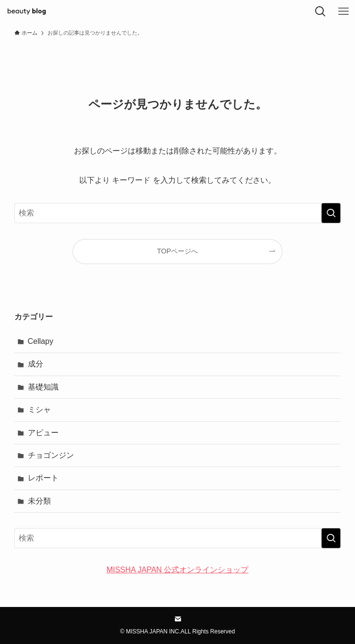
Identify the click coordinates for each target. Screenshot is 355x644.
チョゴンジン (51, 455)
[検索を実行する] (331, 213)
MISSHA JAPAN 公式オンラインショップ (178, 570)
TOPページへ (177, 251)
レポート (43, 478)
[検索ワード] (178, 213)
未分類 (39, 501)
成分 (36, 364)
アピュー (43, 433)
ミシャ (39, 410)
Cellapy (41, 341)
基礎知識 (43, 387)
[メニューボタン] (343, 12)
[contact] (178, 619)
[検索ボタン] (320, 12)
